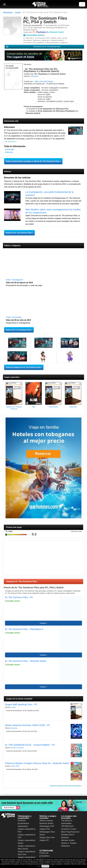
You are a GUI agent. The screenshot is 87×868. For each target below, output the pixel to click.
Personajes (10, 149)
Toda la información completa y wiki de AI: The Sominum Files (33, 161)
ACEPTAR (45, 866)
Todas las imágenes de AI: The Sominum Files (23, 367)
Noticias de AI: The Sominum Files (19, 233)
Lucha (13, 707)
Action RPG (15, 766)
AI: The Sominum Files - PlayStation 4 (24, 629)
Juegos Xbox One (47, 837)
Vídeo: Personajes (14, 317)
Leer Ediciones (10, 141)
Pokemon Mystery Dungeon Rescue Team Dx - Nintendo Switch (37, 763)
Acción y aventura (17, 748)
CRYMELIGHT (67, 826)
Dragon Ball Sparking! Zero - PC (21, 704)
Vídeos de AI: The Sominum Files (18, 330)
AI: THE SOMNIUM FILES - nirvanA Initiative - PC (30, 745)
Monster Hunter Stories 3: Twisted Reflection (69, 843)
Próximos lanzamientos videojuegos (23, 823)
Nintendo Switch (46, 823)
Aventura (34, 76)
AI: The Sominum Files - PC (19, 597)
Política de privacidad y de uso (45, 856)
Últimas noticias (46, 821)
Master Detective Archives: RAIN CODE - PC (28, 725)
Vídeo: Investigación (14, 280)
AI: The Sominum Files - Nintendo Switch (26, 661)
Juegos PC (44, 840)
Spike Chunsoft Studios (44, 81)
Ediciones (9, 152)
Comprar (43, 623)
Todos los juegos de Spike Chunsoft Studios (65, 786)
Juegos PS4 (45, 829)
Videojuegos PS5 (47, 826)
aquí (39, 866)
